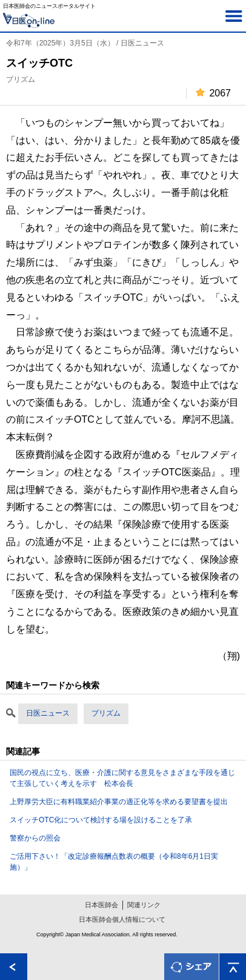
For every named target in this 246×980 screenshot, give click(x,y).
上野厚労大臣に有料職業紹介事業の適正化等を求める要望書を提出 (119, 802)
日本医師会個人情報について (122, 919)
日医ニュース (48, 713)
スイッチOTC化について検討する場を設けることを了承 (101, 820)
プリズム (106, 713)
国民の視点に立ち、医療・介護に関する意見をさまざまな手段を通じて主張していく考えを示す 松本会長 (122, 778)
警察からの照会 (35, 838)
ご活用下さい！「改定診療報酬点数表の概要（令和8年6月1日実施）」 (114, 862)
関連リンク (144, 905)
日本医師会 (101, 905)
